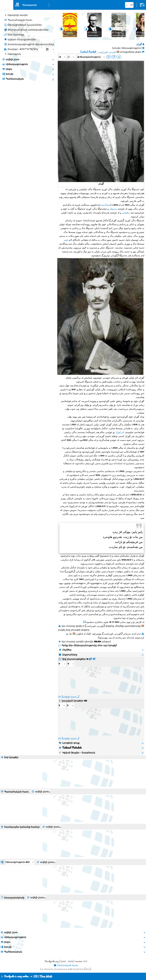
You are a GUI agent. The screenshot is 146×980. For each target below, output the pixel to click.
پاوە (66, 240)
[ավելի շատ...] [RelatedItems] (70, 738)
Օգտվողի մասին (16, 15)
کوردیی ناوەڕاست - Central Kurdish (98, 52)
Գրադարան (30, 5)
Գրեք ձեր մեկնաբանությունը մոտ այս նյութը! (87, 645)
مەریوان (113, 209)
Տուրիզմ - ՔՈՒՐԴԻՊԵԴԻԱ (21, 49)
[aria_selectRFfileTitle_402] (71, 664)
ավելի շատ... (41, 791)
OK (34, 976)
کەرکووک (120, 432)
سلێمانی (126, 212)
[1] (84, 622)
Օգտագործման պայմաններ (23, 25)
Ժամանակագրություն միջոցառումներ (29, 44)
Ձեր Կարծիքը (14, 34)
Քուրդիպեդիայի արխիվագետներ (26, 30)
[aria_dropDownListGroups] (20, 862)
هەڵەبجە (105, 205)
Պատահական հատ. (18, 20)
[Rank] (71, 57)
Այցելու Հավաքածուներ (20, 39)
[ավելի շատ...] (70, 697)
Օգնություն (12, 54)
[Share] (62, 57)
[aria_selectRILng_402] (70, 705)
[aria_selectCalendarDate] (50, 49)
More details (46, 976)
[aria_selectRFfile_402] (62, 664)
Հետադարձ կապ (66, 965)
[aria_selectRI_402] (62, 705)
